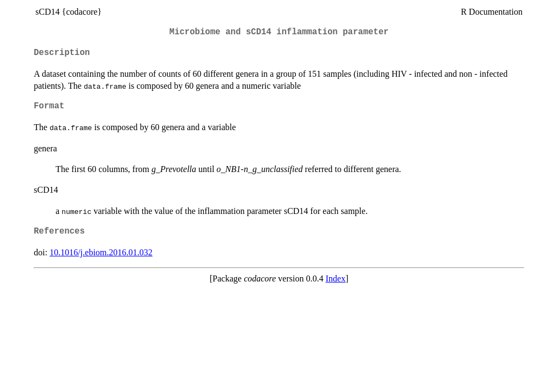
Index (335, 278)
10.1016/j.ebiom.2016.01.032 (101, 252)
